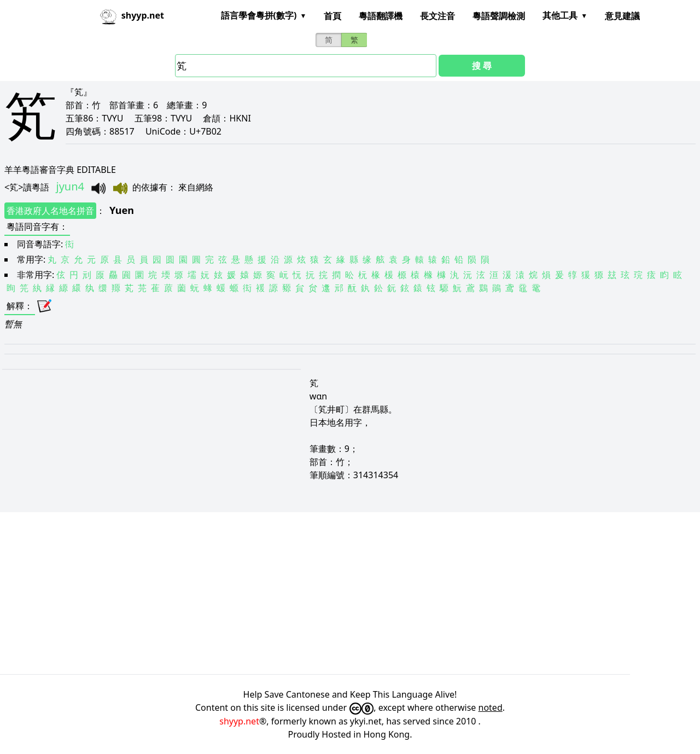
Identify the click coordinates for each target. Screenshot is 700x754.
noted (491, 707)
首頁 (332, 16)
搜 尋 (482, 66)
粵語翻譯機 (381, 16)
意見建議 (622, 16)
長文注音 (437, 16)
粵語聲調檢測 (499, 16)
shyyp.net (239, 721)
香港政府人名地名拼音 (50, 211)
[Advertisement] (328, 593)
